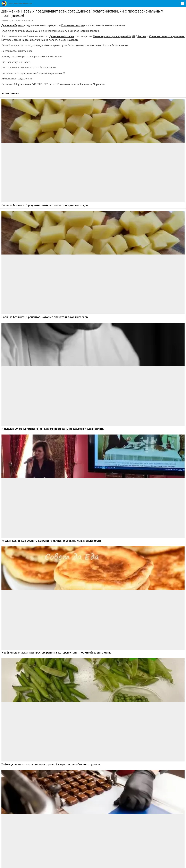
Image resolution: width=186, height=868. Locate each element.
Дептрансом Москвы (62, 36)
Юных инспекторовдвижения (167, 36)
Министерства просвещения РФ (112, 36)
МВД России (139, 36)
